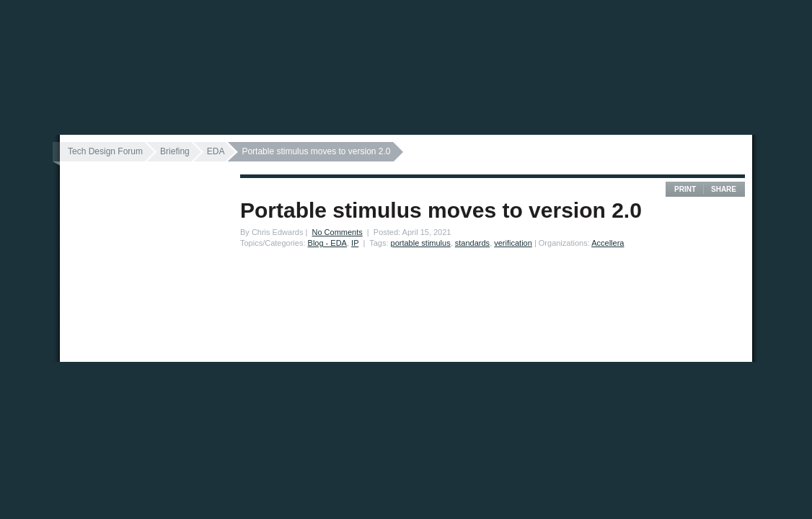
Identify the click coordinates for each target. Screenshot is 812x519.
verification (513, 243)
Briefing (175, 151)
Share (724, 189)
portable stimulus (421, 243)
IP (355, 243)
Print (685, 189)
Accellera (608, 243)
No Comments (337, 232)
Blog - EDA (327, 243)
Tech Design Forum (105, 151)
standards (472, 243)
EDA (216, 151)
